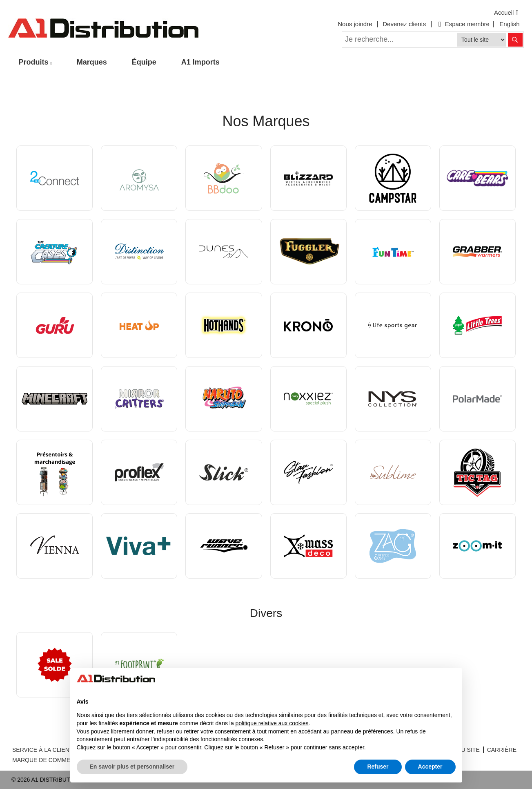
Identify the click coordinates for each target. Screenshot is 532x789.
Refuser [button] (378, 767)
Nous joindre (355, 24)
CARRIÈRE (502, 750)
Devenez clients (404, 24)
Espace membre (463, 24)
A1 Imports (200, 62)
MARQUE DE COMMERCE (47, 760)
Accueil (507, 13)
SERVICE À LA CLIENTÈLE (48, 750)
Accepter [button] (430, 767)
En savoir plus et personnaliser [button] (132, 767)
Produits (34, 62)
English (509, 24)
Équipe (144, 62)
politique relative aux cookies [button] (272, 723)
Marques (92, 62)
